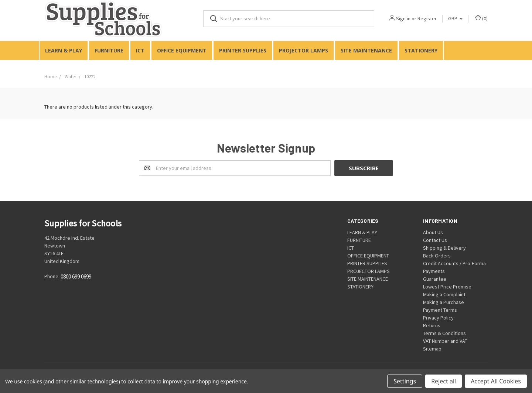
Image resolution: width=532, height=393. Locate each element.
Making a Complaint (444, 294)
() (481, 18)
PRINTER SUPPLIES (243, 50)
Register (427, 18)
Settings (405, 381)
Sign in (403, 18)
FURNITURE (109, 50)
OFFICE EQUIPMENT (182, 50)
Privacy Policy (438, 318)
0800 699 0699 (76, 277)
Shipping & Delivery (444, 248)
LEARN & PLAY (64, 50)
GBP (455, 18)
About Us (433, 232)
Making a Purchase (444, 302)
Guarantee (435, 279)
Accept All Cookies (496, 381)
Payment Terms (440, 310)
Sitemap (432, 349)
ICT (140, 50)
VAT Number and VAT (445, 341)
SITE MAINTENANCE (366, 50)
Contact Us (435, 240)
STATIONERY (421, 50)
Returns (432, 325)
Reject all (444, 381)
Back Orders (437, 256)
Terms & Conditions (444, 333)
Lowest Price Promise (447, 287)
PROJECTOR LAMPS (303, 50)
